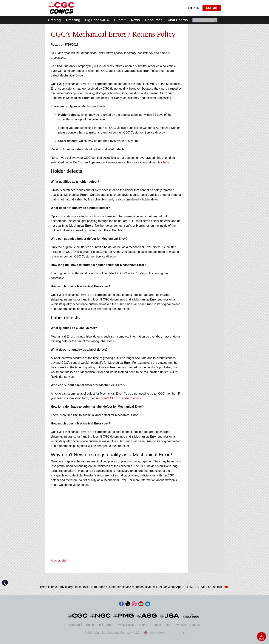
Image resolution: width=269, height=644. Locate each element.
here (166, 162)
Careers (74, 625)
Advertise (180, 625)
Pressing (73, 20)
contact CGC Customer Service (120, 398)
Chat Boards (178, 20)
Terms (108, 625)
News (135, 20)
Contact (195, 625)
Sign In (194, 8)
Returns (143, 625)
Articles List (58, 561)
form (226, 587)
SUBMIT (212, 8)
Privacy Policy (125, 625)
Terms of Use (92, 625)
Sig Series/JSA (97, 20)
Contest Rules (161, 625)
